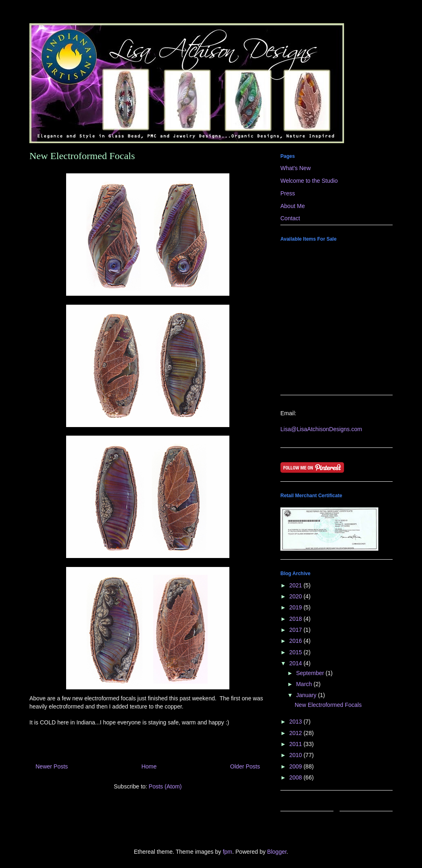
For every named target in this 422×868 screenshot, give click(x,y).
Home (149, 766)
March (305, 684)
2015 (297, 652)
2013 (297, 722)
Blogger (277, 852)
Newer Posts (52, 766)
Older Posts (245, 766)
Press (288, 193)
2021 (297, 585)
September (311, 673)
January (307, 695)
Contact (290, 218)
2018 (297, 619)
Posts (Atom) (165, 786)
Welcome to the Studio (309, 181)
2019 (297, 607)
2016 (297, 641)
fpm (228, 852)
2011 (297, 744)
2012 (297, 733)
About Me (293, 206)
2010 (297, 755)
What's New (295, 168)
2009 (297, 766)
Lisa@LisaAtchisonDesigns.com (321, 429)
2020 (297, 596)
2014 (297, 663)
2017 (297, 630)
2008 (297, 777)
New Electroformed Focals (82, 156)
